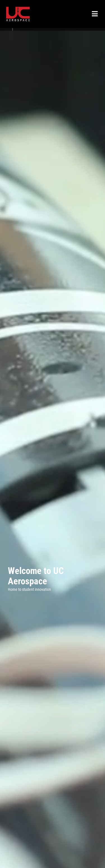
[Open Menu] (95, 14)
